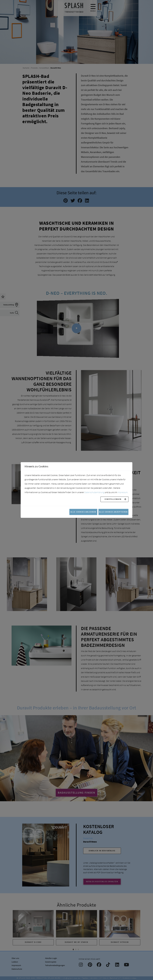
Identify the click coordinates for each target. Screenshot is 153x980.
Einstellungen (113, 499)
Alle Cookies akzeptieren (113, 512)
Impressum (123, 492)
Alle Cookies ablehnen (83, 512)
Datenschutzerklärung (94, 492)
